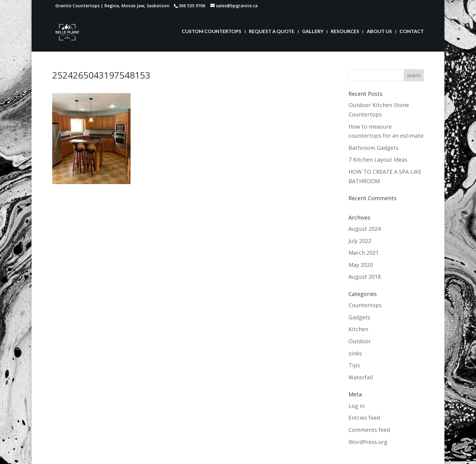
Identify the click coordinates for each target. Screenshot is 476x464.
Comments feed (369, 430)
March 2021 (364, 253)
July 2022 (360, 241)
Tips (354, 365)
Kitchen (358, 329)
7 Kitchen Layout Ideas (378, 160)
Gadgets (359, 317)
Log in (357, 406)
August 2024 (365, 229)
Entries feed (364, 418)
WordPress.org (368, 442)
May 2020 (361, 265)
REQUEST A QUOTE (272, 32)
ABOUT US (379, 32)
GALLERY (313, 32)
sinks (355, 353)
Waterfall (361, 377)
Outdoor (360, 341)
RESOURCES (345, 32)
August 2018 (365, 277)
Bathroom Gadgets (374, 148)
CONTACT (412, 32)
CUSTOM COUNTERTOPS (212, 32)
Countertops (365, 305)
